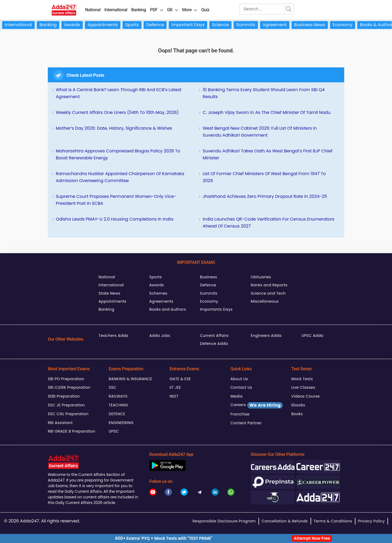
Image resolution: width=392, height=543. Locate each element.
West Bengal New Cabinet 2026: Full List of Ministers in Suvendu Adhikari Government (260, 132)
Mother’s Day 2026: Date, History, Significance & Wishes (114, 128)
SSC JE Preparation (66, 405)
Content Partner (246, 423)
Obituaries (261, 277)
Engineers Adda (266, 336)
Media (236, 396)
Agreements (161, 301)
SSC (113, 387)
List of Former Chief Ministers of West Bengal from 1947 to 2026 (264, 177)
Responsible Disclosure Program (224, 521)
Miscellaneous (265, 301)
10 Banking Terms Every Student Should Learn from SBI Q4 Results (264, 93)
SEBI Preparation (64, 396)
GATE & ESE (180, 379)
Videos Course (305, 396)
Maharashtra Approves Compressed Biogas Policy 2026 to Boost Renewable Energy (118, 154)
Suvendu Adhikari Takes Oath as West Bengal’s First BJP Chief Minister (268, 154)
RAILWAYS (118, 396)
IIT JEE (175, 387)
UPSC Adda (312, 336)
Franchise (240, 414)
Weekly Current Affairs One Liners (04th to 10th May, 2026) (117, 112)
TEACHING (118, 405)
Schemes (158, 293)
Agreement (284, 25)
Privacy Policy (371, 521)
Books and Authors (168, 309)
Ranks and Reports (269, 285)
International (116, 10)
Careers (257, 405)
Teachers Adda (113, 336)
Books (297, 414)
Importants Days (216, 309)
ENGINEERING (121, 423)
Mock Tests (302, 379)
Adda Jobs (160, 336)
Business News (319, 25)
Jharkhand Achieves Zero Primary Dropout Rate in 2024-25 (265, 196)
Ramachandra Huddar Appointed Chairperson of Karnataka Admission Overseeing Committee (120, 177)
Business (209, 277)
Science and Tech (268, 293)
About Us (239, 379)
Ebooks (298, 405)
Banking (139, 10)
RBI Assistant (60, 423)
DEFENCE (117, 414)
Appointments (112, 25)
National (93, 10)
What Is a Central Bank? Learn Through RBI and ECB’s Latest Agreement (119, 93)
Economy (352, 25)
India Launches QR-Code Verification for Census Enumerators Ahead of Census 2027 (268, 223)
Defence (164, 25)
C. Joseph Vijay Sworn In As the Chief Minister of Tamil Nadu (267, 112)
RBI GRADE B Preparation (72, 431)
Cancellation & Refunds (285, 521)
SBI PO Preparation (66, 379)
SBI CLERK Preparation (69, 387)
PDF (154, 10)
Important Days (197, 25)
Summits (255, 25)
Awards (81, 25)
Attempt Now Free (312, 538)
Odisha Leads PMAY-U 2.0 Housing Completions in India (115, 219)
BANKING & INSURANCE (130, 379)
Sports (141, 25)
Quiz (205, 10)
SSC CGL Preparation (68, 414)
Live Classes (303, 387)
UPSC (114, 431)
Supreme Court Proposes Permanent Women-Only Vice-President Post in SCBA (116, 200)
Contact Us (241, 387)
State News (109, 293)
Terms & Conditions (333, 521)
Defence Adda (214, 344)
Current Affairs (214, 336)
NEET (174, 396)
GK (170, 10)
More (187, 10)
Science (230, 25)
